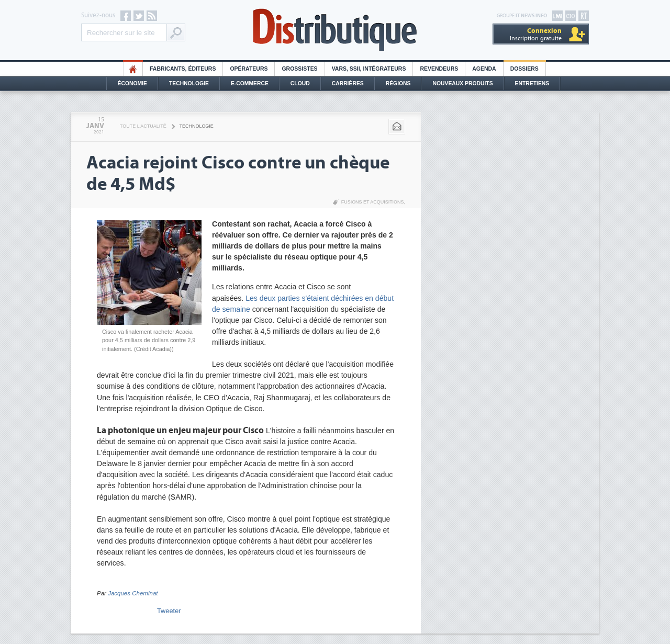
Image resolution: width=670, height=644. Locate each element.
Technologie (189, 83)
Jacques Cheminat (133, 593)
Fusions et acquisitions (373, 202)
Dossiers (524, 69)
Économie (132, 83)
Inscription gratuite (536, 34)
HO (133, 69)
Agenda (484, 69)
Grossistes (299, 69)
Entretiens (532, 83)
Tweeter (169, 611)
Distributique (335, 30)
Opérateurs (249, 69)
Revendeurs (439, 69)
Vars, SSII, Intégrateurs (369, 69)
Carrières (348, 83)
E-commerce (250, 83)
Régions (398, 83)
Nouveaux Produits (462, 83)
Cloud (300, 83)
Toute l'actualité (143, 126)
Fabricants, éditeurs (183, 69)
